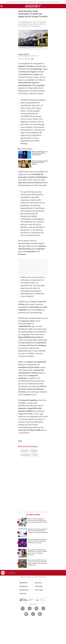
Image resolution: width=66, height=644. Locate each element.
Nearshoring (25, 455)
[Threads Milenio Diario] (43, 608)
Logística (34, 451)
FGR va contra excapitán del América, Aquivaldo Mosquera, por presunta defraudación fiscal (38, 520)
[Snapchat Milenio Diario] (40, 614)
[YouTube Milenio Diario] (26, 614)
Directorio (39, 583)
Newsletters (24, 583)
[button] (1, 7)
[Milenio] (33, 6)
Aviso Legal (39, 590)
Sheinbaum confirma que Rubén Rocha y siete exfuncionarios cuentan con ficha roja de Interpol (38, 531)
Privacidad (39, 586)
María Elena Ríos (32, 2)
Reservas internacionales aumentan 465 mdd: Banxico (40, 162)
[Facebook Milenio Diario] (23, 608)
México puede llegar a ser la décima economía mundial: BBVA (40, 153)
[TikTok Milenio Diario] (33, 614)
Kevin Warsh (53, 2)
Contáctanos (24, 586)
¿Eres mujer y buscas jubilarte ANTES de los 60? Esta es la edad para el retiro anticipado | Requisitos (37, 552)
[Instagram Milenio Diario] (36, 608)
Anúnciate (23, 594)
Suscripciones (24, 590)
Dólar (15, 2)
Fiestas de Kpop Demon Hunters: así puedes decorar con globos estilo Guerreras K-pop (37, 541)
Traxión (35, 455)
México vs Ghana (22, 2)
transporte (38, 63)
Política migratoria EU (43, 2)
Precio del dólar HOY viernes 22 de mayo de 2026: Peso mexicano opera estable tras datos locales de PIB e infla (37, 562)
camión (27, 394)
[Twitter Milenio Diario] (30, 608)
